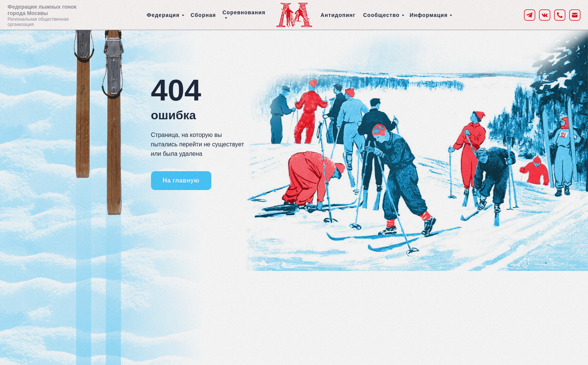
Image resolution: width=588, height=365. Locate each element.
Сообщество (381, 15)
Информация (429, 15)
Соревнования (244, 12)
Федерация (163, 15)
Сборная (203, 15)
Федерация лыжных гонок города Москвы (42, 10)
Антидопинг (338, 15)
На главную (181, 180)
